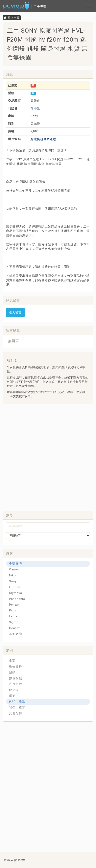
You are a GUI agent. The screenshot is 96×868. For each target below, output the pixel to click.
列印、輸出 (17, 702)
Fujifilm (15, 587)
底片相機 (16, 684)
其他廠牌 (16, 634)
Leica (13, 616)
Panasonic (17, 599)
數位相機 (16, 678)
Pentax (14, 605)
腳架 (12, 696)
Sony (13, 581)
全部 (12, 661)
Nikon (13, 575)
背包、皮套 (17, 707)
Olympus (16, 593)
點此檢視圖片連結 (43, 139)
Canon (14, 569)
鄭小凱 (35, 108)
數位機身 (16, 667)
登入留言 (15, 312)
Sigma (14, 622)
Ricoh (13, 610)
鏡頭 (12, 672)
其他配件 (16, 713)
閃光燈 (14, 690)
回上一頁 (12, 18)
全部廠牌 (16, 564)
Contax (14, 628)
